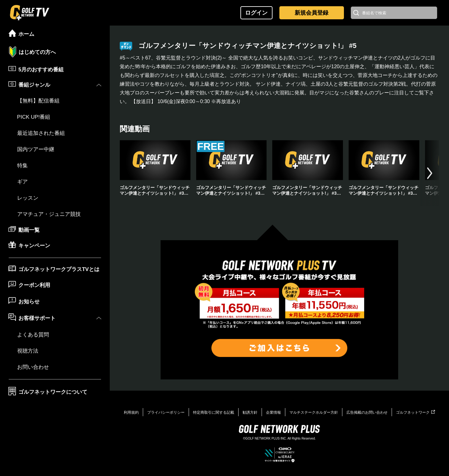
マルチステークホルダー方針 (314, 412)
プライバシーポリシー (166, 412)
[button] (430, 173)
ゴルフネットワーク (415, 412)
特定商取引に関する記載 (214, 412)
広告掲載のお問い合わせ (367, 412)
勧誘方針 (250, 412)
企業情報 (273, 412)
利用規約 (131, 412)
